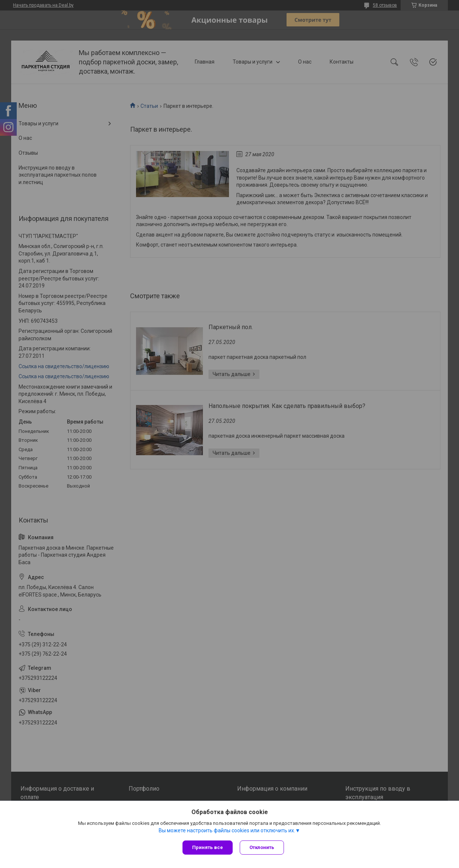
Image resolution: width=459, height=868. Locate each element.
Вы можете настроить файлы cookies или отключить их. (227, 830)
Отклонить (262, 847)
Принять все (208, 847)
